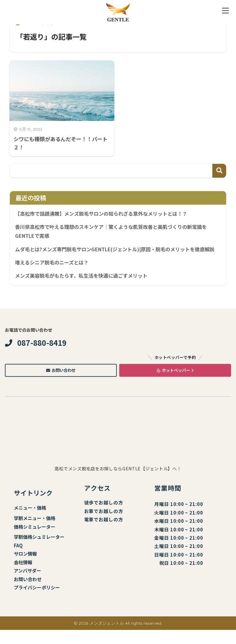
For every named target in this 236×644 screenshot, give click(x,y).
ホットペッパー (175, 383)
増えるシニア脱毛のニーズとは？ (54, 274)
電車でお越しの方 (104, 533)
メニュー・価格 (30, 522)
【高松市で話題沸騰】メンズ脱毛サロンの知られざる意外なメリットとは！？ (106, 214)
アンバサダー (28, 585)
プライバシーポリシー (37, 602)
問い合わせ (30, 593)
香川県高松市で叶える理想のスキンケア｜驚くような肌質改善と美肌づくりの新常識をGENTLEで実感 (117, 232)
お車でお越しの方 (104, 525)
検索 (219, 171)
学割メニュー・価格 (35, 532)
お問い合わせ (61, 383)
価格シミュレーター (35, 540)
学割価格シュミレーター (39, 551)
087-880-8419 (36, 355)
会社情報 (23, 576)
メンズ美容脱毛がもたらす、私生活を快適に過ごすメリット (85, 287)
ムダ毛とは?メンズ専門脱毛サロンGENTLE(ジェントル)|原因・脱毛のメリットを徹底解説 (116, 255)
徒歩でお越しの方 (104, 517)
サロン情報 (25, 568)
